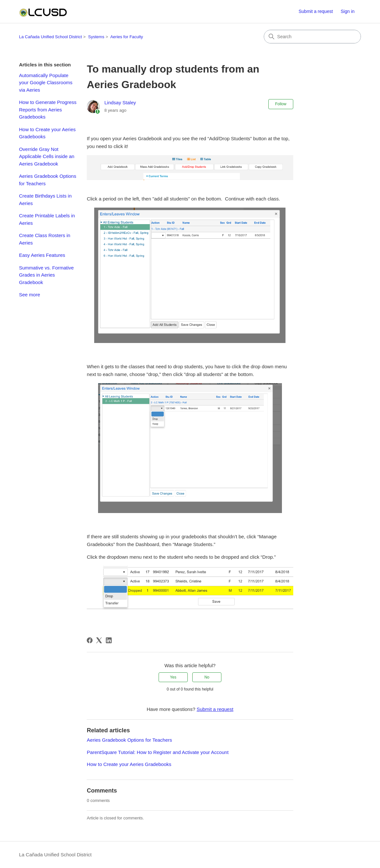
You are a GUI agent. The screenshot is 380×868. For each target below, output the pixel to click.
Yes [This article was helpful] (173, 677)
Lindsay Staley (120, 103)
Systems (96, 37)
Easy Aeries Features (42, 255)
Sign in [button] (347, 11)
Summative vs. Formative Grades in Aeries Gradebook (46, 275)
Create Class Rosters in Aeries (45, 239)
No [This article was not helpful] (207, 677)
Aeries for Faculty (127, 37)
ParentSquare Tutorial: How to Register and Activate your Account (158, 752)
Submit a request (316, 11)
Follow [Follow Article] (281, 104)
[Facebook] (90, 640)
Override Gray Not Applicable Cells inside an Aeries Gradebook (47, 156)
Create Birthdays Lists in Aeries (45, 200)
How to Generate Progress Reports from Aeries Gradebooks (48, 109)
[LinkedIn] (109, 640)
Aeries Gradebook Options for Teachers (48, 180)
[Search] (312, 37)
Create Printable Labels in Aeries (47, 219)
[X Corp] (99, 640)
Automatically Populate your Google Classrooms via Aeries (46, 83)
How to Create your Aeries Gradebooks (47, 133)
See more (30, 295)
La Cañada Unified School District (50, 37)
